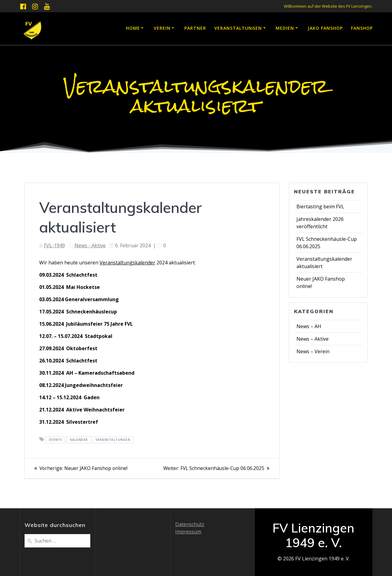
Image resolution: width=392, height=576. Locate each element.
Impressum (188, 532)
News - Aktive (90, 245)
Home (133, 28)
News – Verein (313, 351)
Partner (195, 28)
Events (56, 440)
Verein (162, 28)
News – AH (309, 326)
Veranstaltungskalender (127, 263)
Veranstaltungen (238, 28)
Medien (285, 28)
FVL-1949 (54, 245)
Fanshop (362, 28)
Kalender (79, 440)
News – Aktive (313, 339)
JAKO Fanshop (325, 28)
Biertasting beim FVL (320, 207)
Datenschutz (190, 524)
